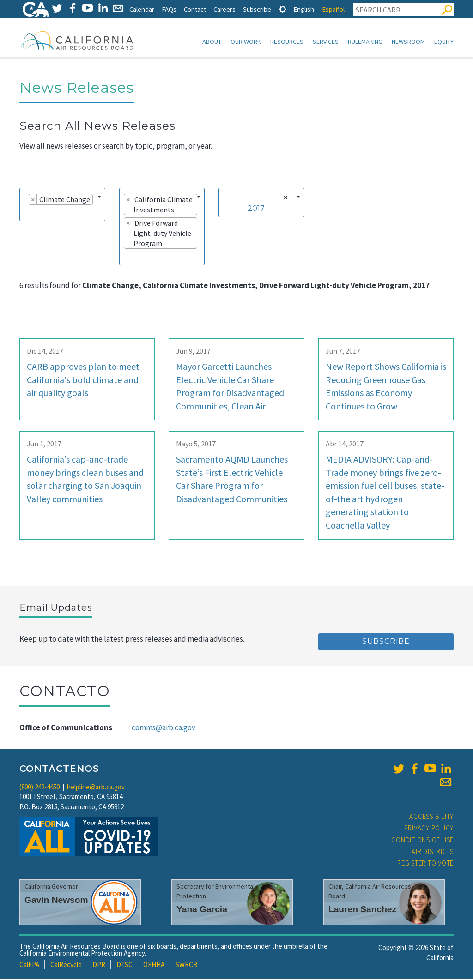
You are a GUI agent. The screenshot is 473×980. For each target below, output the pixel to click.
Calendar (142, 9)
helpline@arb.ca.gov (96, 788)
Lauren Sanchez (362, 910)
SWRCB (187, 965)
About (212, 42)
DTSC (124, 965)
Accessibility (431, 817)
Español (333, 9)
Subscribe (257, 9)
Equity (444, 42)
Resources (287, 42)
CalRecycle (66, 965)
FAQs (169, 9)
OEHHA (154, 965)
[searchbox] (27, 213)
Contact (195, 9)
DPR (99, 965)
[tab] (283, 9)
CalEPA (29, 965)
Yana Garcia (202, 910)
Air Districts (433, 852)
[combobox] (62, 205)
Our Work (246, 42)
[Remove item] (33, 200)
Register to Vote (425, 864)
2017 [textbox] (256, 209)
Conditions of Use (422, 841)
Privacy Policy (429, 829)
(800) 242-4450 (39, 788)
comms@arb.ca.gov (164, 728)
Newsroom (408, 42)
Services (326, 42)
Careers (224, 9)
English (304, 9)
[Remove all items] (284, 198)
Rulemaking (365, 42)
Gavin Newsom (56, 901)
